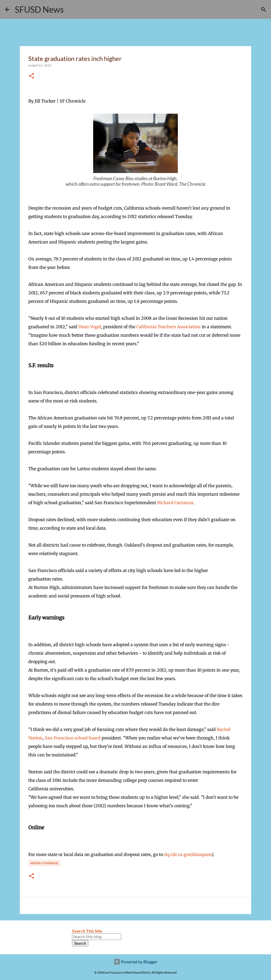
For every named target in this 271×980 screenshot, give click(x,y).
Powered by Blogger (136, 962)
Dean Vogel (90, 327)
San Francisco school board (73, 738)
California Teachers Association (168, 327)
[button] (31, 76)
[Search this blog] (97, 937)
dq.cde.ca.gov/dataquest (188, 854)
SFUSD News (39, 9)
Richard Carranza (175, 503)
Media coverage (44, 863)
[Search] (71, 10)
